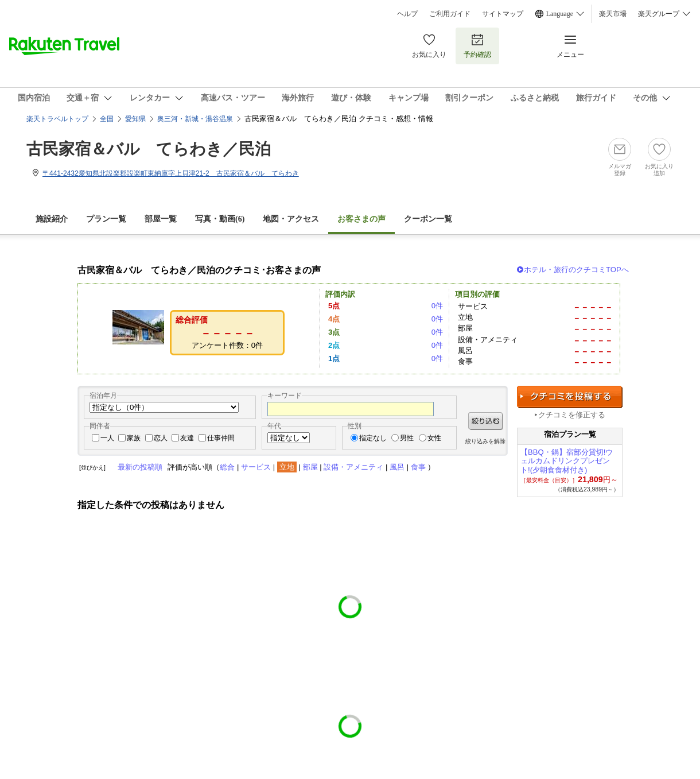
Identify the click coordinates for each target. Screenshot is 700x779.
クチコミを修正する (572, 415)
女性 (434, 438)
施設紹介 (52, 219)
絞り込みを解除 (485, 441)
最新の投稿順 (140, 467)
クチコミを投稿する (570, 397)
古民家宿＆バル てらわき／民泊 (149, 149)
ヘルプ (407, 14)
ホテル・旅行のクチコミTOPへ (576, 270)
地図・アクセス (291, 219)
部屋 (310, 467)
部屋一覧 (161, 219)
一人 (107, 438)
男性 (407, 438)
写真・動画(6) (220, 219)
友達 (187, 438)
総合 (227, 467)
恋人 (161, 438)
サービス (256, 467)
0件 (437, 306)
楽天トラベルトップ (57, 119)
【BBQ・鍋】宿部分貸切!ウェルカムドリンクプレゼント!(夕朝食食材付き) (567, 461)
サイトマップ (503, 14)
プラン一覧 (106, 219)
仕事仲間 (221, 438)
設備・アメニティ (353, 467)
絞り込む (486, 421)
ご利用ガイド (450, 14)
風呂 (397, 467)
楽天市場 (613, 14)
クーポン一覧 (428, 219)
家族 (134, 438)
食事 (418, 467)
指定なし (373, 438)
